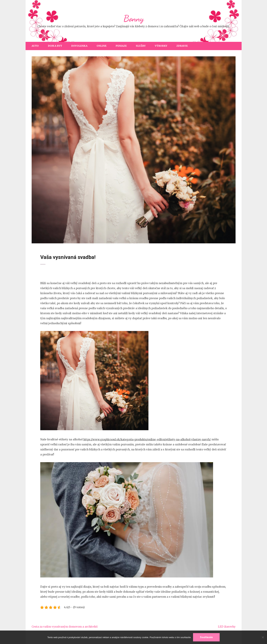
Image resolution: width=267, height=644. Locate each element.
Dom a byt (55, 46)
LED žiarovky (227, 627)
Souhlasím (206, 637)
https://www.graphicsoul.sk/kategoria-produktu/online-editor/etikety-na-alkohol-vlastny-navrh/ (147, 439)
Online (102, 46)
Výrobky (161, 46)
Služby (141, 46)
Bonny (134, 18)
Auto (35, 46)
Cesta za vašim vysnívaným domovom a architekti (65, 627)
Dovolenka (79, 46)
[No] (263, 637)
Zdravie (182, 46)
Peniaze (121, 46)
